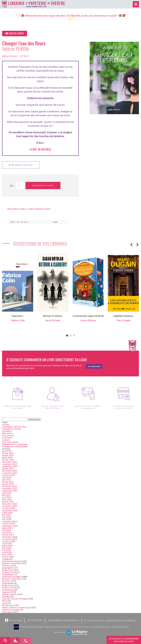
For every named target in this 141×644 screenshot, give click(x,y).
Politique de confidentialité (15, 446)
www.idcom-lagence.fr (58, 627)
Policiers (6, 565)
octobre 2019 (9, 524)
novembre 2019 (10, 521)
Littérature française (12, 561)
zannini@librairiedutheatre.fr (63, 620)
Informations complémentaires (29, 209)
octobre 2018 (9, 541)
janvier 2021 (8, 502)
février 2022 (8, 482)
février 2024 (8, 460)
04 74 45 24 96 (35, 620)
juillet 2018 (7, 546)
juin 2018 (6, 548)
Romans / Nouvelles (11, 563)
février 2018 (8, 557)
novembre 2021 (10, 488)
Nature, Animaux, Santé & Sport (17, 607)
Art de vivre (8, 605)
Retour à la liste (21, 165)
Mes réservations (10, 442)
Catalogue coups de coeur (14, 427)
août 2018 (7, 543)
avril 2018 (7, 552)
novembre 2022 (10, 473)
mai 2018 (6, 550)
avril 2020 (7, 519)
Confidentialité (120, 627)
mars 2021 (7, 499)
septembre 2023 (10, 466)
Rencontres (7, 433)
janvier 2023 (8, 468)
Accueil (6, 424)
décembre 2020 (10, 504)
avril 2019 (7, 532)
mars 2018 (7, 554)
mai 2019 (6, 530)
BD (4, 601)
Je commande (94, 366)
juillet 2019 (7, 528)
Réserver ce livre (43, 186)
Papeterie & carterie (12, 429)
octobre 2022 (9, 475)
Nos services (8, 435)
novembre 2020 (10, 506)
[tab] (29, 209)
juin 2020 (6, 515)
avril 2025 (7, 451)
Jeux (4, 603)
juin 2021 (6, 495)
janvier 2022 (8, 484)
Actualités (7, 431)
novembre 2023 (10, 464)
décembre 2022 (10, 471)
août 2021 (7, 493)
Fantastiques (8, 574)
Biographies (8, 568)
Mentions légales (101, 627)
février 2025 (8, 453)
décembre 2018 (10, 537)
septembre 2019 (10, 526)
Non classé (7, 612)
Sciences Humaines (11, 610)
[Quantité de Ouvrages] (20, 186)
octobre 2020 (9, 508)
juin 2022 (6, 479)
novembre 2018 (10, 539)
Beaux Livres (8, 570)
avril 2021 (7, 497)
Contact (6, 440)
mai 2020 (6, 517)
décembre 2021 (10, 486)
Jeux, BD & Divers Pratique (15, 599)
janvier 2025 (8, 455)
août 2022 (7, 477)
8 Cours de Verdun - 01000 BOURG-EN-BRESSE (110, 620)
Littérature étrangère (12, 577)
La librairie (7, 438)
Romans (6, 596)
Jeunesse (6, 592)
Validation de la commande (15, 444)
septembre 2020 (10, 510)
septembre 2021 (10, 490)
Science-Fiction (9, 572)
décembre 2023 (10, 462)
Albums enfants (9, 594)
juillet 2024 (7, 457)
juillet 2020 (7, 513)
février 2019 (8, 535)
